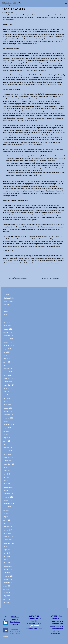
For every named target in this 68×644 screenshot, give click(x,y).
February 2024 (8, 408)
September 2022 (9, 464)
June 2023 (7, 434)
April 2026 (7, 323)
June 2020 (7, 553)
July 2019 (7, 589)
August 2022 (7, 467)
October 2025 (8, 342)
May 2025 (7, 359)
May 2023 (7, 438)
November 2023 (8, 418)
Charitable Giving (9, 298)
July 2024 (7, 392)
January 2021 (8, 530)
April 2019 (7, 599)
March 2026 (7, 326)
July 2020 (7, 550)
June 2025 (7, 355)
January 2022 (8, 490)
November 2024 (8, 378)
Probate (6, 311)
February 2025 (8, 369)
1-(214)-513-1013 (34, 626)
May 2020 (7, 556)
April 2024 (7, 402)
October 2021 (8, 500)
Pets (5, 308)
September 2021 (9, 504)
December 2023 (8, 415)
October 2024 (8, 382)
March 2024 (7, 405)
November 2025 (8, 339)
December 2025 (8, 336)
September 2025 (9, 346)
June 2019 (7, 593)
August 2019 (7, 586)
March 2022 (7, 484)
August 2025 (7, 349)
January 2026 (8, 332)
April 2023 (7, 441)
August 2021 (7, 507)
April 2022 (7, 481)
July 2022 (7, 471)
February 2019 (8, 602)
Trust (5, 315)
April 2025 (7, 362)
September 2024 (9, 385)
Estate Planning (8, 301)
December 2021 (8, 494)
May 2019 (7, 596)
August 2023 (7, 428)
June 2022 (7, 474)
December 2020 (8, 533)
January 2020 (8, 569)
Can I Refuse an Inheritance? (18, 278)
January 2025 (8, 372)
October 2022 (8, 461)
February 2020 (8, 566)
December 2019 (8, 573)
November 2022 (8, 457)
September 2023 (9, 425)
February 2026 (8, 329)
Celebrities (7, 295)
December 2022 (8, 454)
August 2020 (7, 546)
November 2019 (8, 576)
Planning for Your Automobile (50, 278)
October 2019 (8, 579)
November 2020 (8, 537)
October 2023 (8, 421)
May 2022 (7, 477)
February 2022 (8, 487)
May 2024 (7, 398)
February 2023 (8, 448)
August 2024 (7, 388)
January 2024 (8, 411)
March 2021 (7, 523)
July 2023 (7, 431)
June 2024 (7, 395)
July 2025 (7, 352)
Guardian (6, 305)
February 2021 (8, 527)
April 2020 (7, 560)
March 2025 (7, 365)
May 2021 (7, 517)
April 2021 (7, 520)
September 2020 (9, 543)
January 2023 (8, 451)
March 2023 (7, 444)
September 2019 (9, 583)
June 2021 (7, 513)
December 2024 (8, 375)
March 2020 (7, 563)
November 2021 (8, 497)
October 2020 (8, 540)
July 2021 (7, 510)
